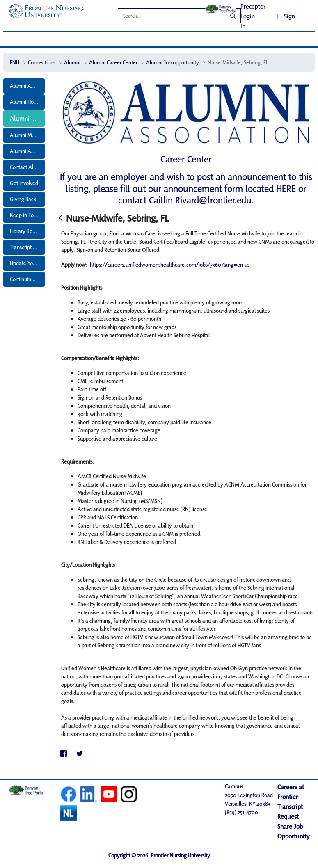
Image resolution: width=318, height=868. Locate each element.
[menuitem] (24, 86)
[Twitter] (79, 753)
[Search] (166, 17)
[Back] (61, 218)
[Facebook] (63, 753)
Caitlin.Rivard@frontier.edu (200, 200)
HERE (286, 188)
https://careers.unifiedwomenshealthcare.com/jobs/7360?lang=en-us (170, 265)
